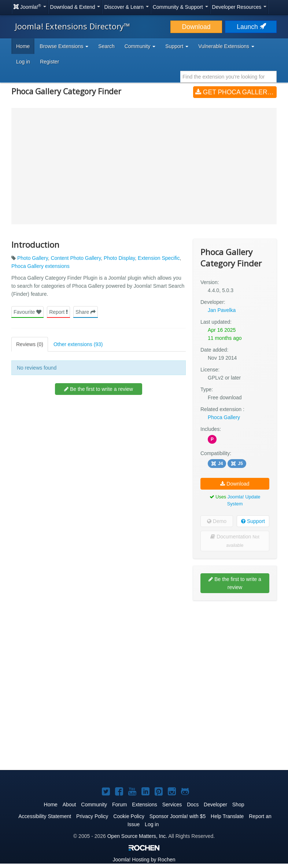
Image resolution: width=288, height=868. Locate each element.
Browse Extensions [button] (64, 46)
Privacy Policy (92, 816)
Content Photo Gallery (76, 258)
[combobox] (228, 77)
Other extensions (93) (78, 344)
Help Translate (227, 816)
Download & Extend (75, 7)
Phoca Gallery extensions (40, 266)
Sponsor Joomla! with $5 (178, 816)
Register (49, 62)
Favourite (27, 312)
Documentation (235, 541)
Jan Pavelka (222, 310)
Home (23, 46)
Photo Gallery (33, 258)
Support (253, 521)
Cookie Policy (129, 816)
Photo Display (119, 258)
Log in (23, 62)
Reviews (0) (30, 344)
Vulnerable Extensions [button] (226, 46)
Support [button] (177, 46)
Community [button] (140, 46)
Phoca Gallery (224, 417)
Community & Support (180, 7)
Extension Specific (159, 258)
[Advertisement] (235, 654)
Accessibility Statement (45, 816)
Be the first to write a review (99, 389)
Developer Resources (239, 7)
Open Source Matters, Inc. (137, 836)
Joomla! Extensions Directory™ (73, 26)
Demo (217, 521)
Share (86, 312)
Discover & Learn (126, 7)
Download (196, 27)
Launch (251, 27)
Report (58, 312)
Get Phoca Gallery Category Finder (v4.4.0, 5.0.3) (236, 92)
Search (106, 46)
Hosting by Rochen (144, 860)
